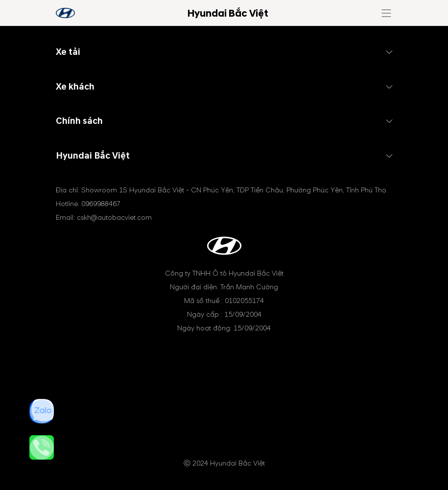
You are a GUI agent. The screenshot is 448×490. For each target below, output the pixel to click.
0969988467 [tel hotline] (101, 204)
